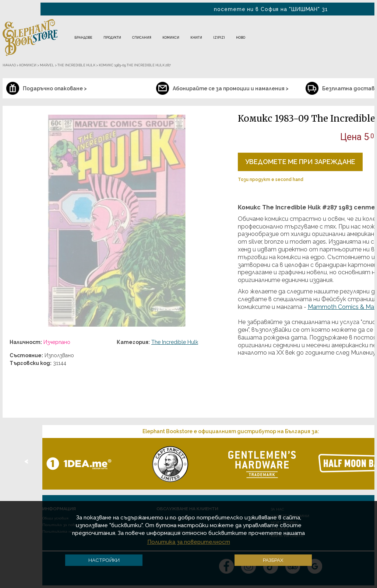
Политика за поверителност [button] (189, 542)
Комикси (171, 38)
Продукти (112, 38)
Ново (241, 38)
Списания (142, 38)
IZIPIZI (219, 38)
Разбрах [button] (273, 560)
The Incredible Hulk (175, 342)
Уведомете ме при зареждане (300, 162)
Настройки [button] (104, 560)
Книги (196, 38)
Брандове (83, 38)
